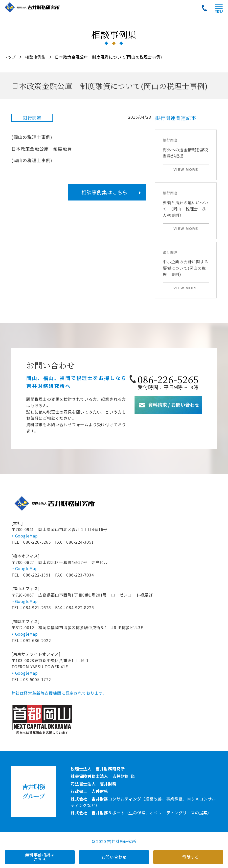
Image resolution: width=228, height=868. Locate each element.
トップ (10, 57)
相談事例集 (35, 57)
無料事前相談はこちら (40, 857)
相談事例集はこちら (104, 192)
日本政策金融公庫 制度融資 (42, 149)
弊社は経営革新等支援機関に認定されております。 (59, 693)
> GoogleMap (25, 536)
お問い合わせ (114, 857)
